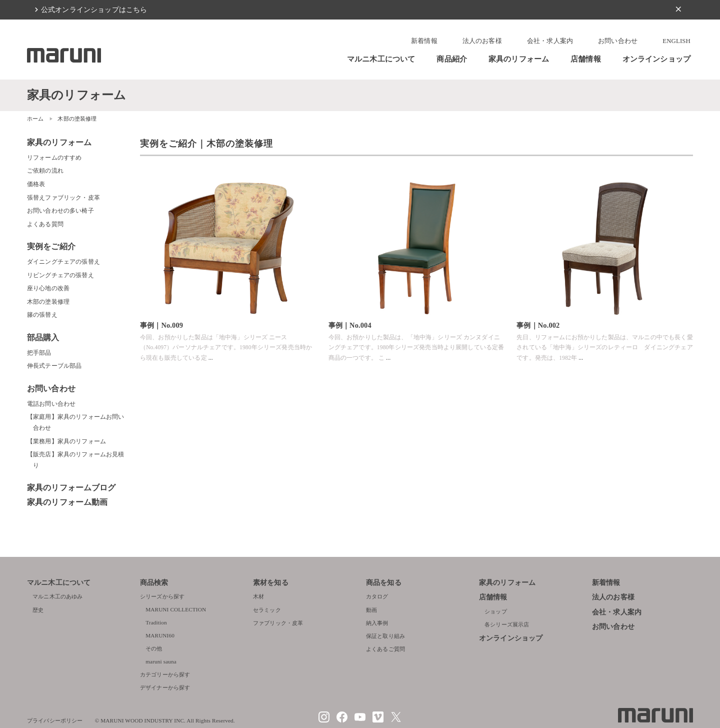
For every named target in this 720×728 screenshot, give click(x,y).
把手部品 (39, 353)
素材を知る (271, 583)
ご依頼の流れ (45, 171)
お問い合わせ (618, 41)
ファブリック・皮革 (278, 623)
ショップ (496, 611)
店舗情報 (586, 59)
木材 (258, 596)
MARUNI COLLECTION (176, 609)
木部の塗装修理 (48, 302)
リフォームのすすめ (54, 158)
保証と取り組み (385, 636)
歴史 (38, 610)
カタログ (377, 596)
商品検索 (154, 583)
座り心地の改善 (48, 288)
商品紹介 (452, 59)
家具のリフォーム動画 (67, 502)
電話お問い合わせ (51, 404)
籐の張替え (42, 315)
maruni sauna (161, 661)
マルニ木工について (381, 59)
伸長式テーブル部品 (54, 366)
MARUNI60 (160, 635)
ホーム (35, 119)
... (211, 358)
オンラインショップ (656, 59)
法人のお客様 (482, 41)
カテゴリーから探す (165, 674)
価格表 (36, 184)
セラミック (267, 610)
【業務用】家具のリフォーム (66, 441)
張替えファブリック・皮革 (63, 198)
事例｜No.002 (538, 325)
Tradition (156, 622)
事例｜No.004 (350, 325)
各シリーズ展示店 (507, 624)
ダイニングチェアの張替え (63, 262)
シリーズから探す (162, 596)
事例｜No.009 (161, 325)
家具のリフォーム (519, 59)
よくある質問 (45, 224)
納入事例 (377, 623)
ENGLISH (676, 41)
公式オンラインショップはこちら (94, 10)
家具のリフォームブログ (71, 488)
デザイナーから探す (165, 687)
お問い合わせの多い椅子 (60, 211)
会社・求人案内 (550, 41)
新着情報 (424, 41)
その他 (154, 648)
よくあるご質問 (385, 649)
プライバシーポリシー (55, 720)
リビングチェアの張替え (60, 275)
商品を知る (384, 583)
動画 (371, 610)
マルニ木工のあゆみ (57, 596)
